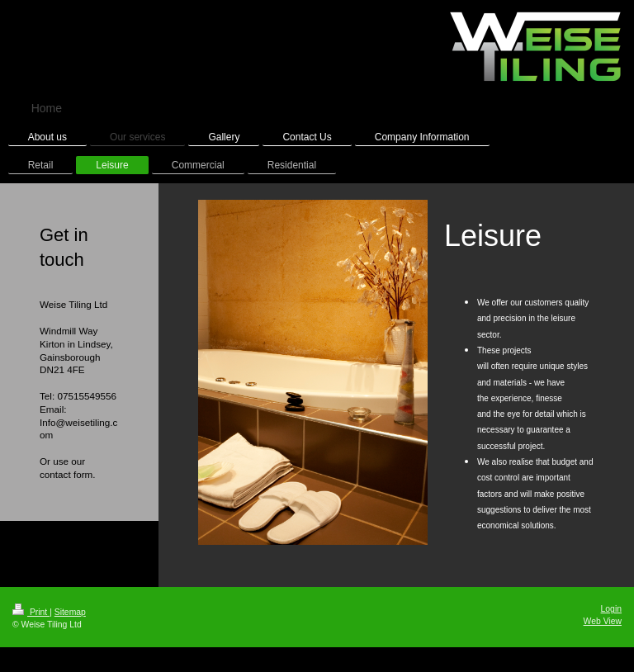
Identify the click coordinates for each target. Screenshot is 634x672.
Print (31, 612)
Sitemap (70, 612)
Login (611, 609)
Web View (603, 621)
